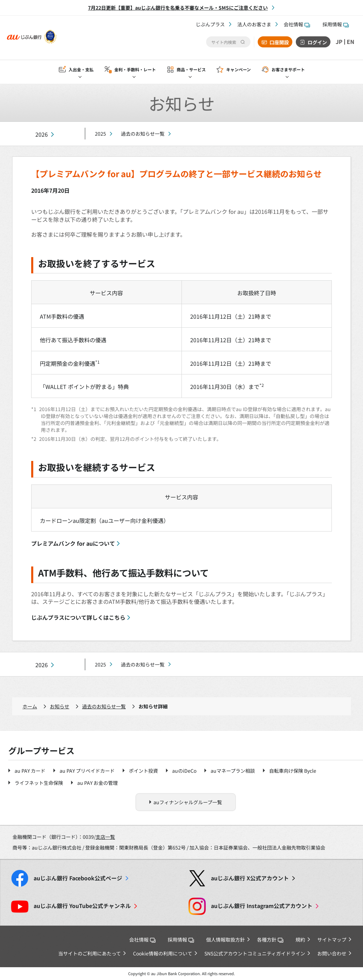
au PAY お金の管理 (98, 783)
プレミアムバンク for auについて (73, 543)
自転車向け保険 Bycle (293, 771)
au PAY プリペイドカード (87, 771)
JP (339, 42)
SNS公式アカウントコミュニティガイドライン (255, 953)
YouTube (82, 906)
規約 (300, 940)
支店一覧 (105, 837)
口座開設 (279, 42)
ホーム (30, 706)
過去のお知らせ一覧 (143, 134)
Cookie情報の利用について (163, 953)
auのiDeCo (184, 771)
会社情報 (297, 24)
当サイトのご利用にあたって (90, 953)
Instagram (262, 906)
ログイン (317, 42)
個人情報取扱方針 (225, 940)
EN (351, 42)
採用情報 (336, 24)
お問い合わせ (332, 953)
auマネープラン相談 (233, 771)
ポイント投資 (143, 771)
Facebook (78, 878)
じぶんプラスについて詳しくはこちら (78, 617)
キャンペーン (238, 70)
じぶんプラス (210, 24)
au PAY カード (30, 771)
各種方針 (270, 940)
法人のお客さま (254, 24)
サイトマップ (332, 940)
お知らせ (60, 706)
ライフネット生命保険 (39, 783)
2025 (100, 134)
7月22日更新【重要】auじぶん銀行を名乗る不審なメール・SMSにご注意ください (178, 8)
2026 (42, 134)
